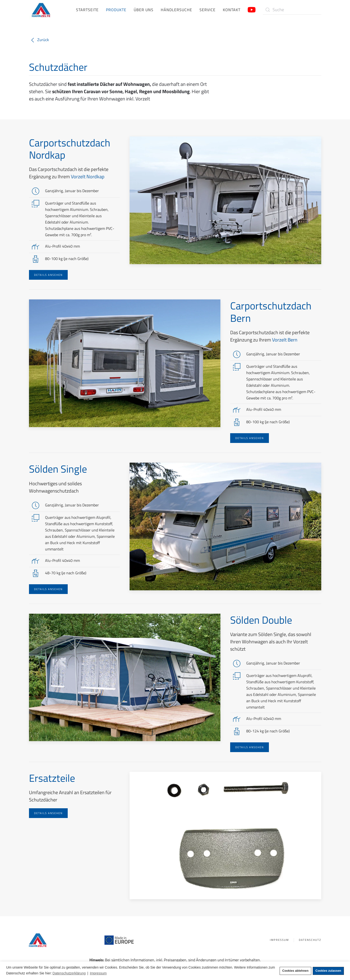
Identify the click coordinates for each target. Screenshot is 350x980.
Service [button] (208, 10)
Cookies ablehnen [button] (295, 971)
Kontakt (232, 10)
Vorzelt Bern (285, 340)
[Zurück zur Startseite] (41, 10)
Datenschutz (308, 940)
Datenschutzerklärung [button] (69, 973)
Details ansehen (48, 275)
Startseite (87, 10)
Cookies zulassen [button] (328, 971)
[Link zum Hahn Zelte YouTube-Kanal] (252, 9)
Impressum (278, 940)
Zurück (39, 40)
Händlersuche (176, 10)
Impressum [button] (98, 973)
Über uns (144, 10)
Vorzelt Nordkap (88, 176)
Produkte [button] (116, 10)
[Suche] (292, 10)
